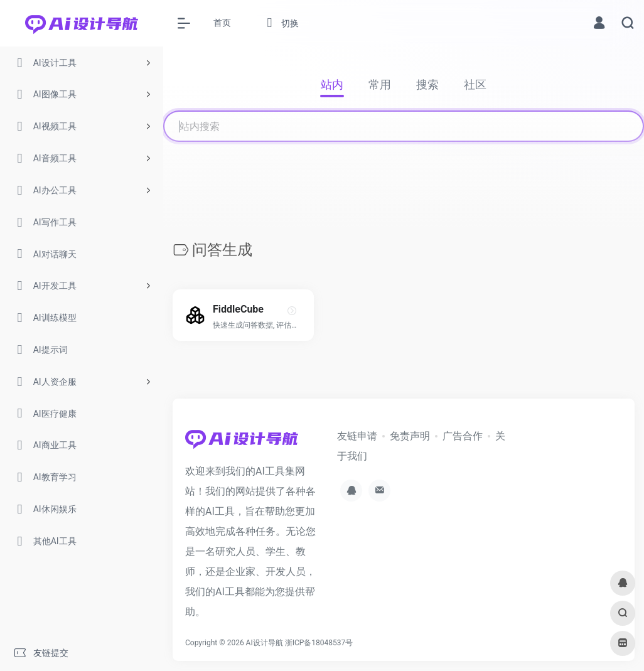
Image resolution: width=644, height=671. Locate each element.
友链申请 (357, 436)
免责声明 (410, 436)
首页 (222, 23)
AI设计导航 (265, 643)
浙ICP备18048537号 (319, 643)
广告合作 (463, 436)
